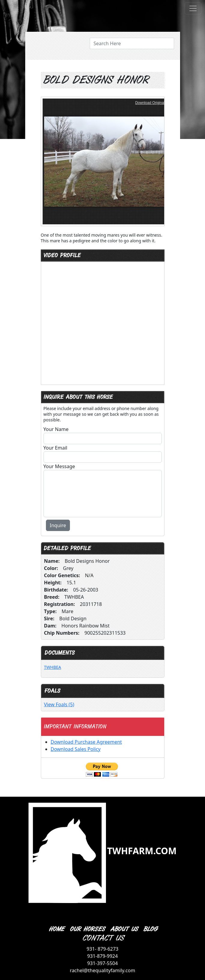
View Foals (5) (59, 704)
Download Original (150, 103)
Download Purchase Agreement (86, 742)
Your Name (56, 429)
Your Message (59, 466)
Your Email (56, 448)
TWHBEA (53, 667)
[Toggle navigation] (193, 8)
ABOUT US (124, 929)
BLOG (150, 929)
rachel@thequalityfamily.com (103, 970)
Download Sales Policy (76, 749)
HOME (56, 929)
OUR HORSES (87, 929)
